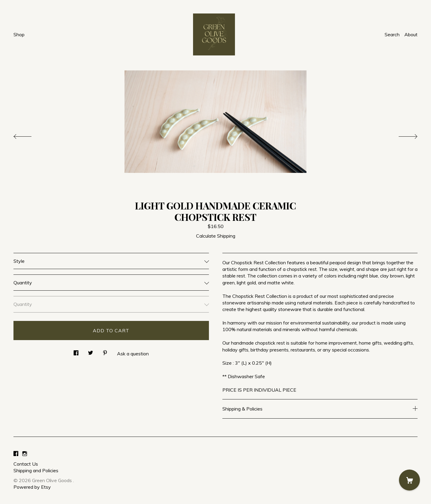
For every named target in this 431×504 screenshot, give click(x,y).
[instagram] (25, 454)
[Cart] (409, 480)
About (411, 34)
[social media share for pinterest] (105, 351)
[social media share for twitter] (91, 351)
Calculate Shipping (216, 236)
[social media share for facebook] (76, 351)
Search (392, 34)
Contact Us (26, 464)
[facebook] (16, 454)
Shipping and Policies (36, 470)
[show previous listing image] (28, 135)
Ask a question (133, 354)
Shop (19, 34)
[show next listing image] (403, 135)
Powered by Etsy (32, 487)
